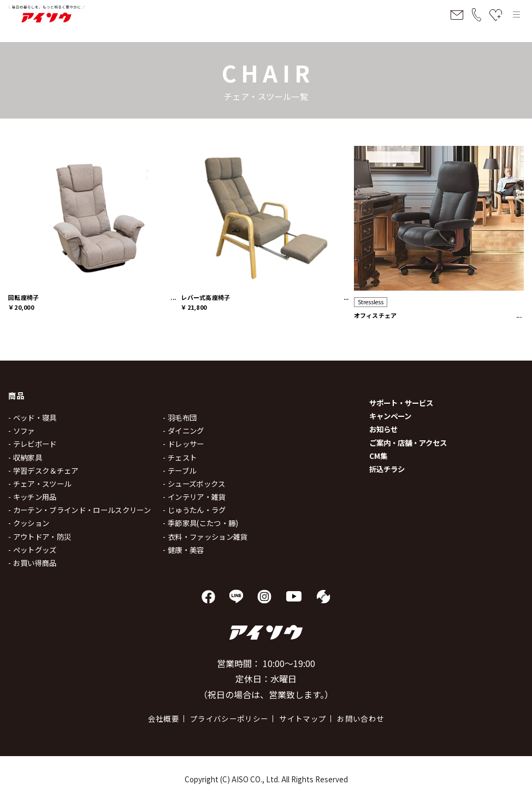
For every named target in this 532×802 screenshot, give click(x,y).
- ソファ (22, 431)
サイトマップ (303, 718)
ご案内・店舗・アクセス (408, 443)
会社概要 (164, 718)
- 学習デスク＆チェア (43, 470)
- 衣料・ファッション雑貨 (205, 536)
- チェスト (180, 457)
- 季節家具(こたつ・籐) (200, 523)
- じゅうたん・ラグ (194, 510)
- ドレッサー (183, 444)
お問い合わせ (360, 718)
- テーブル (179, 470)
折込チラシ (387, 469)
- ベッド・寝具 (32, 417)
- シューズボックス (194, 483)
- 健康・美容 (183, 550)
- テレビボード (32, 444)
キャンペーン (390, 416)
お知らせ (383, 429)
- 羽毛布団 (180, 417)
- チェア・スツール (40, 483)
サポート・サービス (401, 403)
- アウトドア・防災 (40, 536)
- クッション (29, 523)
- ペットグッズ (32, 550)
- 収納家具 (25, 457)
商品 (17, 395)
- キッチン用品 (32, 497)
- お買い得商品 (32, 563)
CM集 (378, 456)
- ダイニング (183, 431)
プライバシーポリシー (229, 718)
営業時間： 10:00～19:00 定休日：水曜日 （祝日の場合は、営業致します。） (266, 679)
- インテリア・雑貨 (194, 497)
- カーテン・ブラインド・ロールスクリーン (79, 510)
